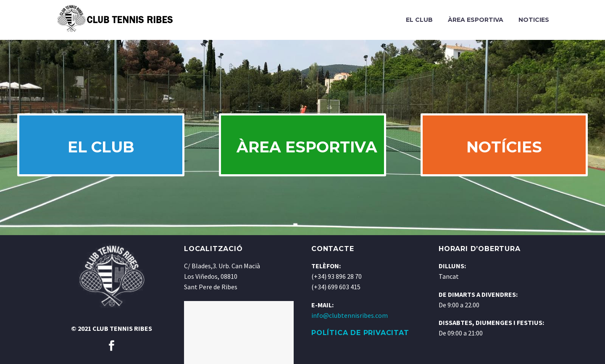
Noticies (534, 20)
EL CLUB (101, 147)
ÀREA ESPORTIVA (307, 147)
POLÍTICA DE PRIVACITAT (360, 333)
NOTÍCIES (504, 147)
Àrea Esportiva (476, 20)
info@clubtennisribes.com (350, 315)
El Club (419, 20)
